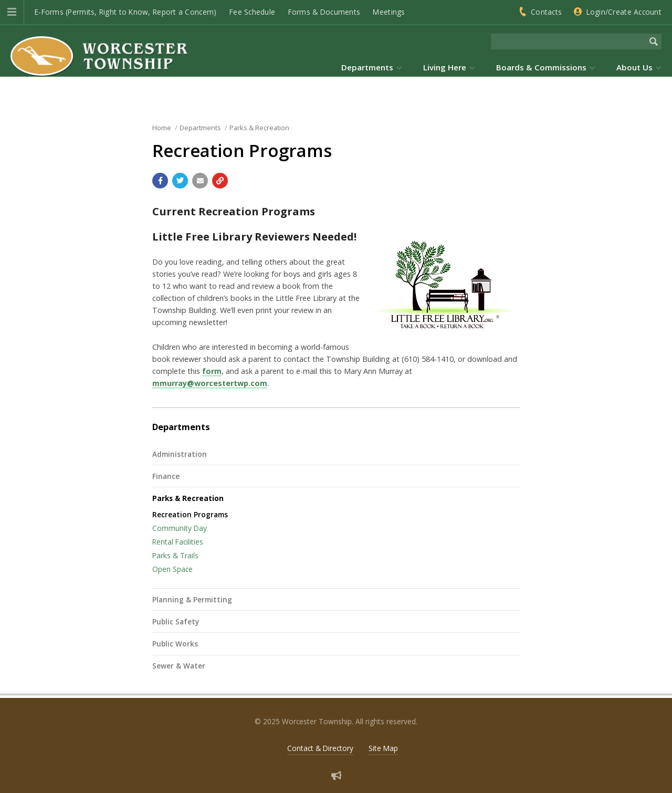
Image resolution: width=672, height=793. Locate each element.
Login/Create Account (624, 12)
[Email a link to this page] (200, 181)
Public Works (175, 644)
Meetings (389, 12)
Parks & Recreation (188, 498)
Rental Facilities (178, 542)
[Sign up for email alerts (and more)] (336, 775)
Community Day (180, 528)
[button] (12, 12)
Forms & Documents (324, 12)
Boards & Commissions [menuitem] (541, 67)
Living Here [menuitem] (445, 67)
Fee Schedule (252, 12)
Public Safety (176, 622)
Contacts (546, 12)
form (212, 371)
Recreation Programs (190, 514)
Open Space (172, 569)
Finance (166, 476)
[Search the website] (568, 41)
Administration (180, 454)
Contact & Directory (320, 748)
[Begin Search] (654, 41)
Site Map (383, 748)
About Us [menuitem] (634, 67)
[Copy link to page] (220, 181)
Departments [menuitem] (367, 67)
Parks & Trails (175, 555)
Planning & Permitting (192, 599)
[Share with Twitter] (180, 181)
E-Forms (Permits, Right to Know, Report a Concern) (126, 12)
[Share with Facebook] (160, 181)
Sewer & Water (179, 666)
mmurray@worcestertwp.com (210, 383)
